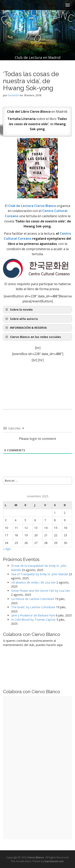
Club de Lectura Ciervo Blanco (32, 206)
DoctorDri (13, 95)
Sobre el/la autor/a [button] (21, 319)
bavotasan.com (54, 861)
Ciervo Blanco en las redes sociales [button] (33, 337)
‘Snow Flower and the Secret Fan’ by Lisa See (40, 591)
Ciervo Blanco (36, 857)
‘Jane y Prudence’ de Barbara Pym (33, 615)
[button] (37, 328)
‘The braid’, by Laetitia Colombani (33, 607)
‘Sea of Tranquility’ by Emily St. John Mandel (39, 574)
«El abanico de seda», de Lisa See (33, 582)
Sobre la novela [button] (19, 310)
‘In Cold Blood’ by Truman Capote (33, 620)
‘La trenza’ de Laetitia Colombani (33, 599)
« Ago (7, 549)
